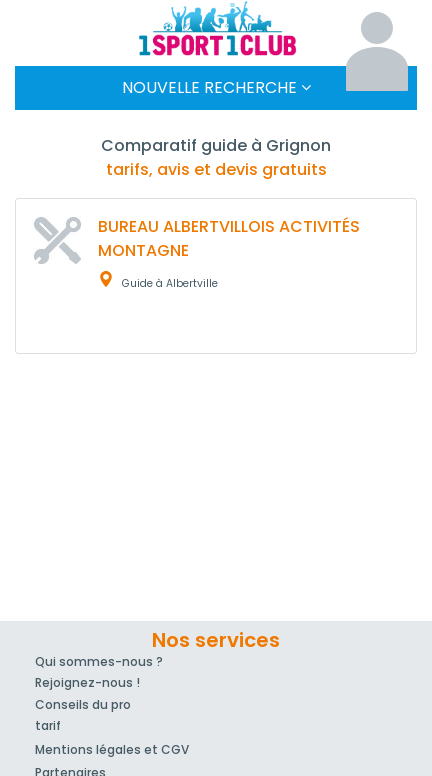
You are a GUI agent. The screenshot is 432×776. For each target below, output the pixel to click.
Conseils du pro (83, 704)
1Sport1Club (216, 28)
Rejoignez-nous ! (87, 682)
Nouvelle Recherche (216, 87)
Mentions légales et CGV (112, 749)
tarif (48, 725)
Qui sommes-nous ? (99, 661)
